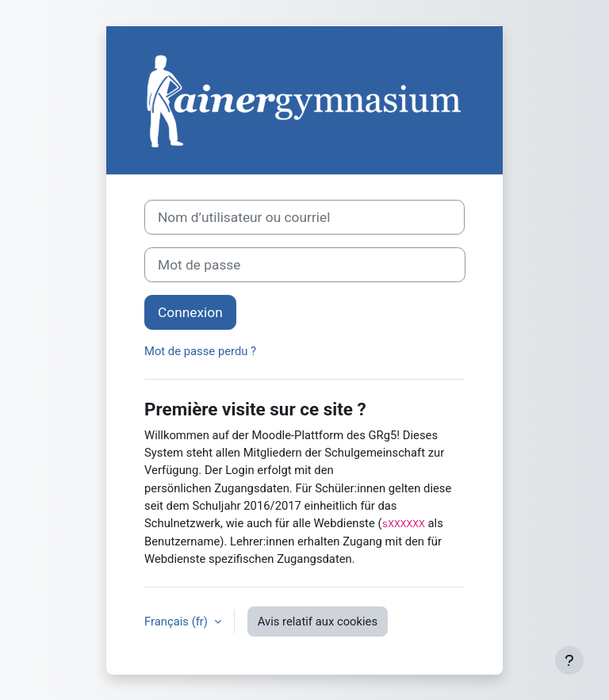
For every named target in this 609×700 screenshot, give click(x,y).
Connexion (190, 312)
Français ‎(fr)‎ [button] (178, 622)
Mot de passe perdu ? (200, 351)
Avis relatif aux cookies (318, 622)
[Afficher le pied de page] (569, 660)
